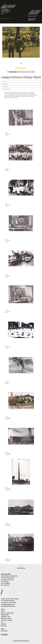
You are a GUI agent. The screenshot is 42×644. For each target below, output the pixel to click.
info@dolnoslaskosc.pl (32, 19)
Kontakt (3, 609)
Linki (2, 622)
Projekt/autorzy (4, 10)
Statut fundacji (4, 9)
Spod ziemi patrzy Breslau (7, 613)
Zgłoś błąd (3, 624)
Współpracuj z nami (6, 617)
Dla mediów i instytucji (6, 620)
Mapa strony (4, 626)
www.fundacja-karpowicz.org (8, 604)
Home (21, 63)
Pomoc (2, 14)
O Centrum (3, 8)
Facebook (4, 631)
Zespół (3, 611)
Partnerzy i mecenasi (5, 11)
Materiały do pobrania (6, 618)
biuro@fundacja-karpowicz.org (8, 606)
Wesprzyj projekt (5, 13)
